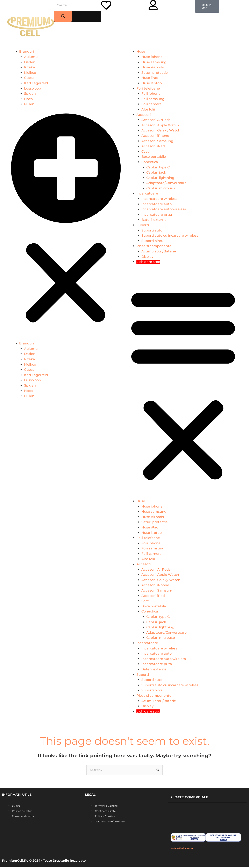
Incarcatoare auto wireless (164, 209)
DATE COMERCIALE (191, 798)
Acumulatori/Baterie (159, 251)
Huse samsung (154, 62)
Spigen (30, 94)
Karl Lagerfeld (36, 83)
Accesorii (144, 115)
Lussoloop (33, 88)
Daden (30, 62)
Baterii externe (154, 220)
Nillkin (29, 104)
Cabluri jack (156, 172)
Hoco (28, 99)
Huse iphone (152, 57)
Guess (29, 78)
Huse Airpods (153, 67)
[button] (66, 226)
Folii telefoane (148, 88)
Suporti (143, 225)
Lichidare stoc (148, 262)
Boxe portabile (154, 157)
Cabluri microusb (161, 188)
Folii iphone (151, 94)
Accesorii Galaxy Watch (161, 130)
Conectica (150, 162)
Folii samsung (153, 99)
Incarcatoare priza (157, 215)
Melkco (30, 73)
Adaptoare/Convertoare (166, 183)
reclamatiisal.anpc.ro (187, 849)
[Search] (63, 16)
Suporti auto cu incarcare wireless (170, 235)
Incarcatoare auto (156, 204)
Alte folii (148, 109)
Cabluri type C (158, 167)
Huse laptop (152, 83)
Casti (145, 151)
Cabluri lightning (160, 178)
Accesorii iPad (153, 146)
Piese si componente (154, 246)
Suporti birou (152, 241)
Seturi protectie (155, 73)
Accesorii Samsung (157, 141)
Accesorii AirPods (156, 120)
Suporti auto (152, 230)
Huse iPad (150, 78)
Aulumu (31, 57)
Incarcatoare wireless (159, 199)
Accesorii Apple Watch (160, 125)
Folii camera (151, 104)
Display (147, 257)
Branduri (27, 51)
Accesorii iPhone (155, 136)
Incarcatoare (147, 193)
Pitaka (30, 67)
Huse (141, 51)
